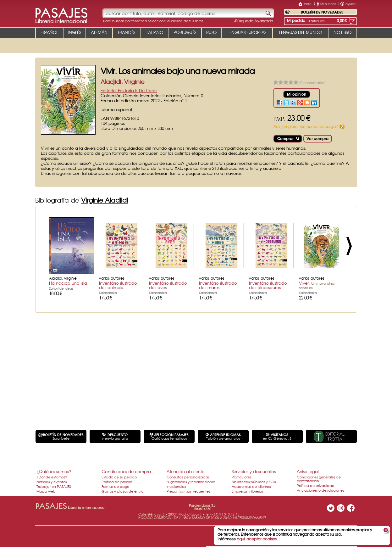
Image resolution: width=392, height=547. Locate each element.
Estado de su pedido (119, 477)
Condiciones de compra (126, 471)
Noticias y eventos (52, 482)
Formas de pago (115, 486)
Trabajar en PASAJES (54, 486)
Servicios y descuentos (254, 471)
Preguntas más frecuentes (188, 491)
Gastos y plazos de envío (122, 491)
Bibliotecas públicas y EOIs (254, 482)
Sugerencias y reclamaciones (191, 482)
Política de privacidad (316, 485)
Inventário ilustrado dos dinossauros (268, 285)
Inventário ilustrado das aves (168, 285)
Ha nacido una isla (68, 283)
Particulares (241, 477)
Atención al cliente (185, 471)
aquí (241, 539)
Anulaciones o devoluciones (320, 490)
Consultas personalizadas (188, 477)
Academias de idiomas (251, 486)
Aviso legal (308, 471)
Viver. (317, 285)
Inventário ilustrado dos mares (218, 285)
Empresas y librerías (248, 491)
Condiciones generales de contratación (319, 479)
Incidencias (176, 486)
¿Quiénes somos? (54, 471)
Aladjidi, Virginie (123, 82)
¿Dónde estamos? (52, 477)
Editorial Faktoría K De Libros (129, 90)
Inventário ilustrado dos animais (118, 285)
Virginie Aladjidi (105, 200)
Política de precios (117, 482)
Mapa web (46, 491)
